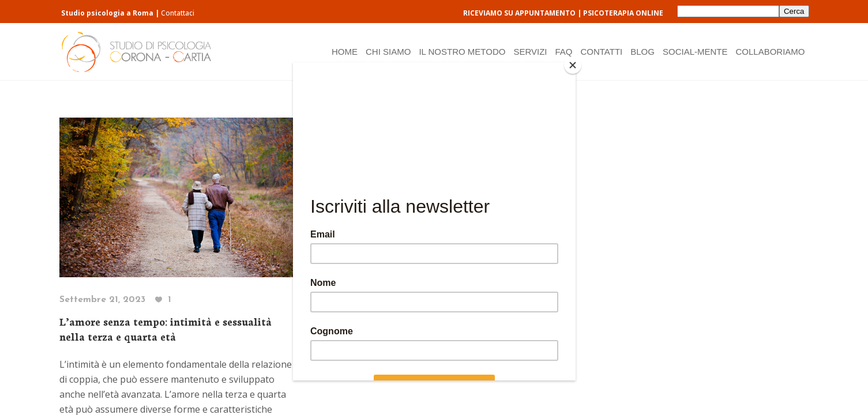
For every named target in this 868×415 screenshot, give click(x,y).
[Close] (573, 65)
